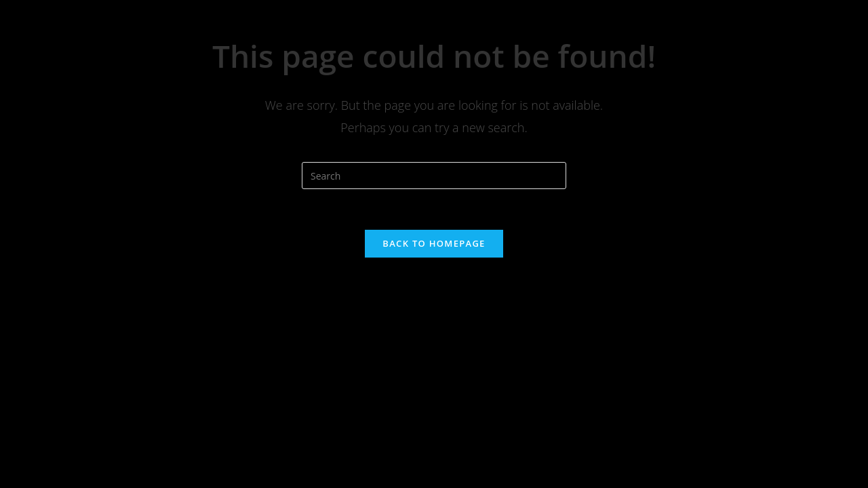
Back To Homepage (434, 243)
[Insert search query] (434, 176)
